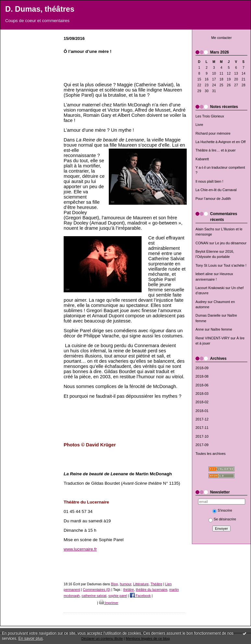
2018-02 (202, 402)
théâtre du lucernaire (151, 589)
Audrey (201, 302)
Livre (199, 125)
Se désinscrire (222, 519)
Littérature (141, 584)
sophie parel (118, 596)
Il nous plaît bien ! (209, 181)
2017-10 (202, 436)
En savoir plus (31, 638)
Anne (200, 329)
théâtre (128, 589)
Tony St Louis (206, 265)
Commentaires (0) (97, 589)
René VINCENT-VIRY (213, 338)
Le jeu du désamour (231, 243)
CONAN (202, 243)
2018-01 (202, 411)
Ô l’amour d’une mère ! (88, 51)
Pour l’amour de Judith (213, 199)
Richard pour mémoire (213, 133)
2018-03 (202, 394)
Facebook (140, 596)
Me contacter (221, 38)
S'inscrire (222, 510)
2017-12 (202, 419)
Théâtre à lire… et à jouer (216, 150)
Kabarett (202, 159)
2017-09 (202, 445)
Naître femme (221, 329)
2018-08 (202, 376)
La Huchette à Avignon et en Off (220, 142)
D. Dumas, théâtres (40, 9)
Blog (114, 584)
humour (125, 584)
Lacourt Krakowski (210, 288)
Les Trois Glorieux (210, 116)
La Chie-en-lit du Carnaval (216, 190)
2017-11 (202, 428)
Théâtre (156, 584)
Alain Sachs (205, 229)
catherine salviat (94, 596)
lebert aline (204, 274)
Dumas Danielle (208, 315)
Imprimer (109, 603)
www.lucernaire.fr (80, 549)
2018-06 (202, 385)
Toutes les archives (211, 454)
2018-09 (202, 368)
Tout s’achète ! (235, 265)
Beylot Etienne (207, 251)
